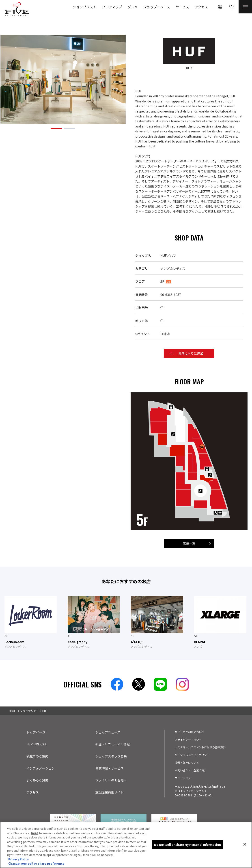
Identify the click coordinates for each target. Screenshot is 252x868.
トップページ (36, 732)
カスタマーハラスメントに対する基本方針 (200, 747)
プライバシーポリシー (188, 739)
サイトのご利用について (190, 732)
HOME (13, 711)
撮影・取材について (187, 763)
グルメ (133, 7)
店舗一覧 (189, 543)
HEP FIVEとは (36, 744)
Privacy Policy (18, 860)
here (35, 834)
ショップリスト (85, 7)
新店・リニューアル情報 (113, 744)
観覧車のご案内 (37, 756)
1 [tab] (56, 128)
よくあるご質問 (37, 780)
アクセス (201, 7)
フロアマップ (112, 7)
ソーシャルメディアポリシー (192, 755)
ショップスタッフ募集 (111, 756)
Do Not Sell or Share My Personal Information (187, 846)
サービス (182, 7)
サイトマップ (183, 778)
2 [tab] (70, 128)
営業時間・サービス (110, 768)
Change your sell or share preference (36, 865)
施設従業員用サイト (110, 792)
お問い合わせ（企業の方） (191, 770)
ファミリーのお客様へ (111, 780)
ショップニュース (157, 7)
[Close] (245, 845)
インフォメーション (41, 768)
